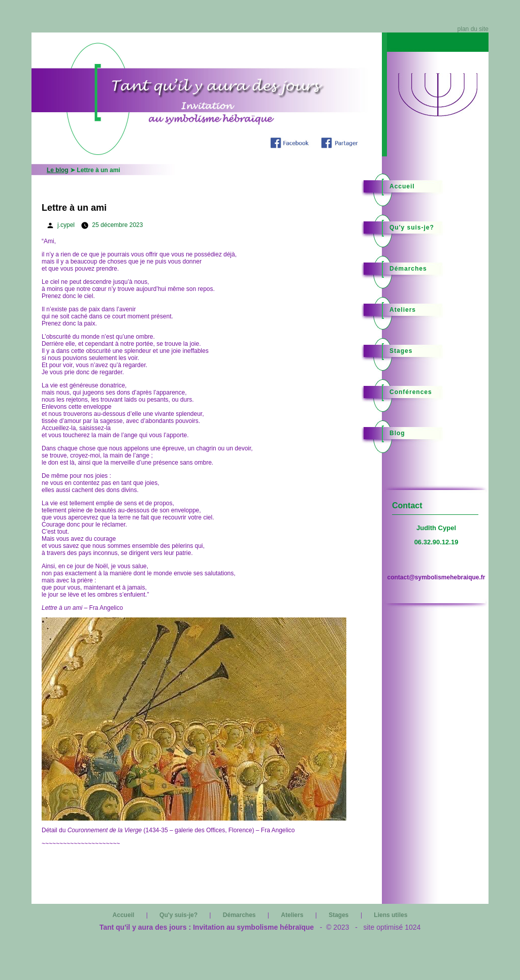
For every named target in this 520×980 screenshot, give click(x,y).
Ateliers (403, 310)
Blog (397, 433)
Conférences (411, 392)
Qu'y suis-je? (412, 227)
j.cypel (66, 225)
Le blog (58, 170)
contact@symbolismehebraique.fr (436, 577)
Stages (401, 351)
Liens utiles (391, 915)
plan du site (473, 29)
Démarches (408, 269)
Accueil (402, 186)
